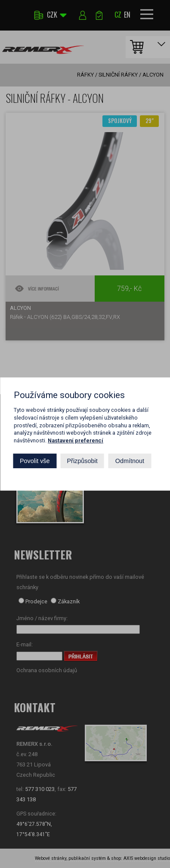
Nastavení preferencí (76, 440)
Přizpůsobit (82, 461)
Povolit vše (35, 461)
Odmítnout (130, 461)
